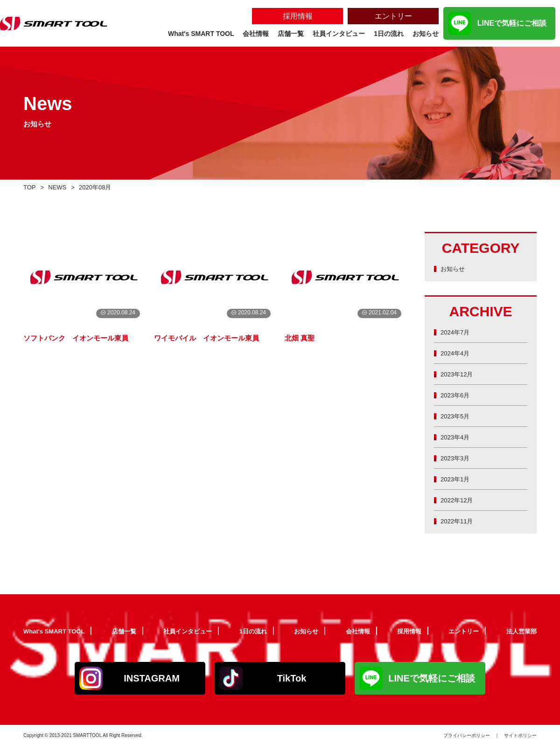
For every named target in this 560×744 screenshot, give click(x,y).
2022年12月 (459, 500)
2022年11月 (459, 521)
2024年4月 (457, 353)
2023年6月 (457, 395)
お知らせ (455, 268)
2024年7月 (457, 332)
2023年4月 (457, 437)
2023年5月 (457, 416)
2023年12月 (459, 374)
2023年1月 (457, 479)
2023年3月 (457, 458)
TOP (31, 187)
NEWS (60, 187)
